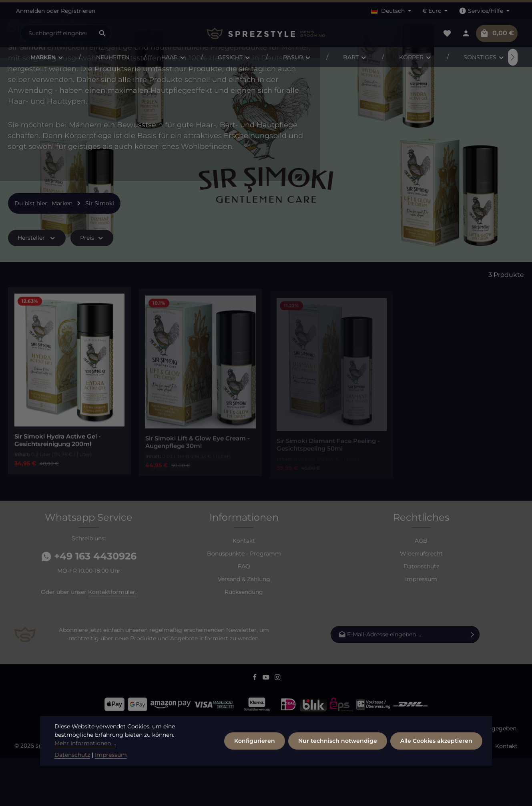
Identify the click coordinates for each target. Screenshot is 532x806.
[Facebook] (256, 727)
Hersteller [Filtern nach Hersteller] (37, 286)
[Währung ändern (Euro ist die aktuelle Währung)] (435, 11)
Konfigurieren (255, 761)
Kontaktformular (112, 640)
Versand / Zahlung (463, 794)
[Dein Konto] (466, 33)
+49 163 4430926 (89, 604)
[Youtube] (267, 727)
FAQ (244, 614)
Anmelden (30, 11)
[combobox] (57, 33)
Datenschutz (421, 614)
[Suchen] (103, 33)
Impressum (421, 627)
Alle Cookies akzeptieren (436, 761)
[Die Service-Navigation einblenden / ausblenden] (484, 11)
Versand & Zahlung (244, 627)
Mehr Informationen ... (85, 764)
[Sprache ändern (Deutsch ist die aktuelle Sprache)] (391, 11)
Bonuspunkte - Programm (244, 601)
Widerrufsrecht (421, 601)
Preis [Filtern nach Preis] (92, 286)
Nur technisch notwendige (338, 761)
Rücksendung (244, 640)
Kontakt (244, 589)
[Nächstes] (513, 57)
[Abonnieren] (473, 683)
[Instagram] (278, 727)
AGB (421, 589)
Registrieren (78, 11)
